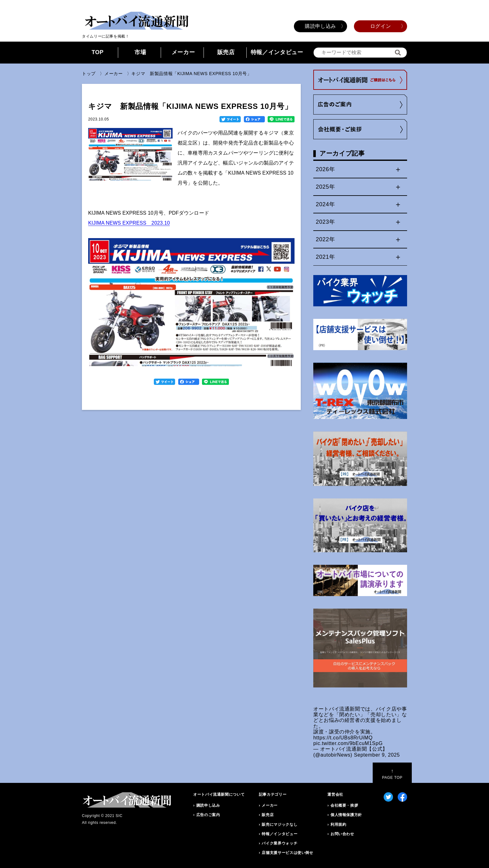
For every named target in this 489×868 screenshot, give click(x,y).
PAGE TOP (392, 774)
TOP (98, 52)
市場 (140, 52)
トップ (89, 74)
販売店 (226, 52)
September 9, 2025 (377, 755)
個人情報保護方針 (346, 815)
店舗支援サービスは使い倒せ (287, 853)
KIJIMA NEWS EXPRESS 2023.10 (129, 223)
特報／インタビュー (277, 52)
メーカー (183, 52)
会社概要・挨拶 (344, 805)
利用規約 (338, 825)
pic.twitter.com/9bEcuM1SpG (348, 743)
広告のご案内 (208, 815)
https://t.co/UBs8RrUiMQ (343, 738)
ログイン (381, 26)
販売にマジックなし (280, 825)
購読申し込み (320, 26)
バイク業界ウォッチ (280, 843)
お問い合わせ (342, 834)
